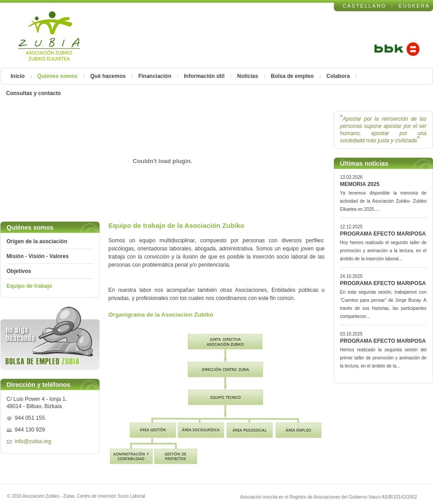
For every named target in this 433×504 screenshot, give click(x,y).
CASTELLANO (365, 6)
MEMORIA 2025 (360, 184)
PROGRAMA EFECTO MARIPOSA (383, 234)
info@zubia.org (33, 441)
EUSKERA (415, 6)
